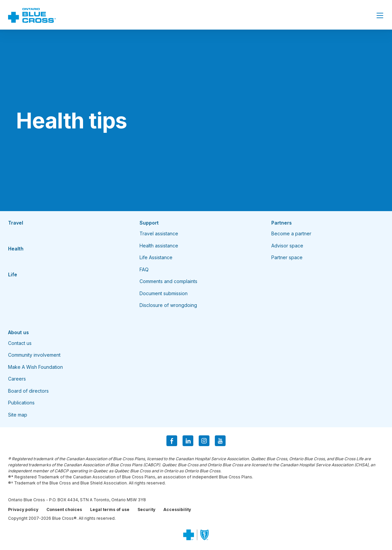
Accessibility (177, 509)
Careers (17, 379)
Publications (21, 403)
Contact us (20, 343)
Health (16, 249)
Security (146, 509)
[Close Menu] (380, 15)
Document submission (164, 293)
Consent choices (64, 509)
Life (13, 274)
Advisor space (287, 246)
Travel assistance (159, 233)
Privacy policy (23, 509)
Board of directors (28, 391)
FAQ (144, 269)
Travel (16, 223)
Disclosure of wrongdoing (168, 305)
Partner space (287, 257)
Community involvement (34, 355)
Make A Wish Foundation (35, 367)
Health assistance (159, 246)
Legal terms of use (110, 509)
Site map (18, 415)
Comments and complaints (168, 281)
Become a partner (291, 233)
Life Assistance (156, 257)
